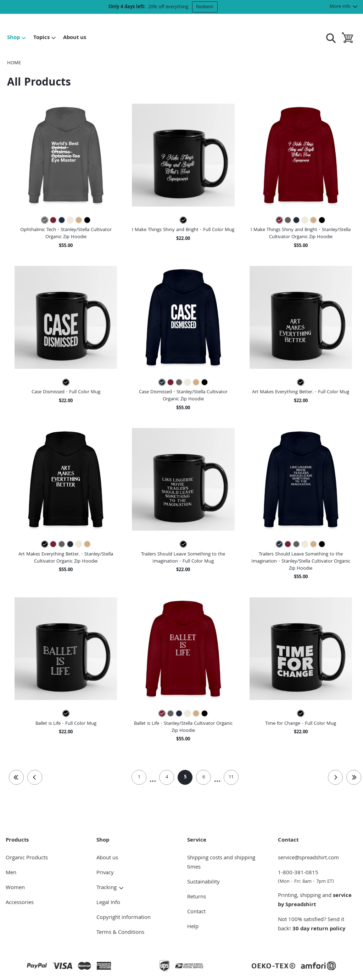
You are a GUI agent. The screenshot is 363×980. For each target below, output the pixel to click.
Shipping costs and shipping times (221, 863)
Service (197, 841)
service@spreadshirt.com (308, 858)
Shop (17, 38)
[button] (66, 155)
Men (11, 873)
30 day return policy (319, 929)
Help (193, 927)
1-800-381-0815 (318, 877)
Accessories (20, 903)
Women (15, 888)
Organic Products (27, 858)
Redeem (205, 7)
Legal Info (108, 903)
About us (75, 38)
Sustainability (203, 882)
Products (17, 841)
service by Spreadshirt (315, 900)
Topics (45, 38)
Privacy (105, 873)
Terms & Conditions (120, 933)
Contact (196, 912)
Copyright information (124, 918)
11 (231, 777)
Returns (197, 897)
